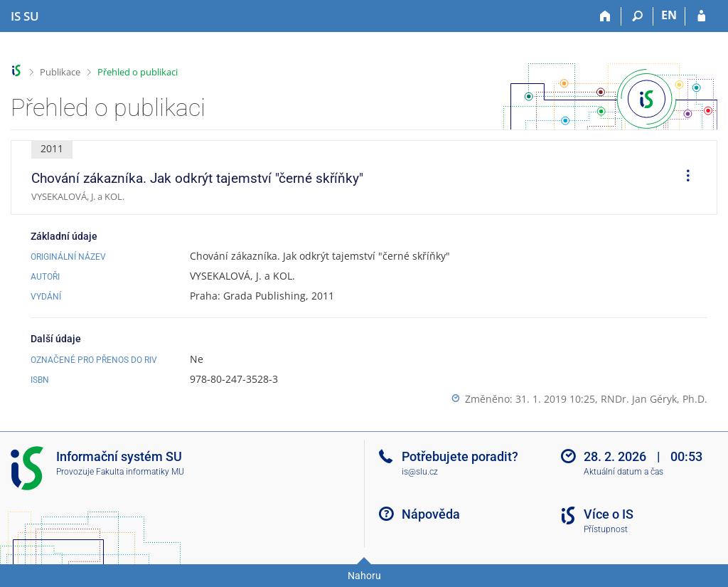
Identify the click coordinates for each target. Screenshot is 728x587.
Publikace (60, 72)
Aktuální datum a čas (623, 472)
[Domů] (605, 16)
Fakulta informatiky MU (140, 472)
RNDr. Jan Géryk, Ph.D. (654, 399)
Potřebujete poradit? (460, 456)
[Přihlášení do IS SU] (701, 16)
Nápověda (431, 514)
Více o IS (609, 514)
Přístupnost (606, 529)
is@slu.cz (420, 472)
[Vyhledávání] (637, 16)
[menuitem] (683, 178)
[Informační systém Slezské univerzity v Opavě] (25, 16)
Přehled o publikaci (138, 72)
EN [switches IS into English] (669, 15)
